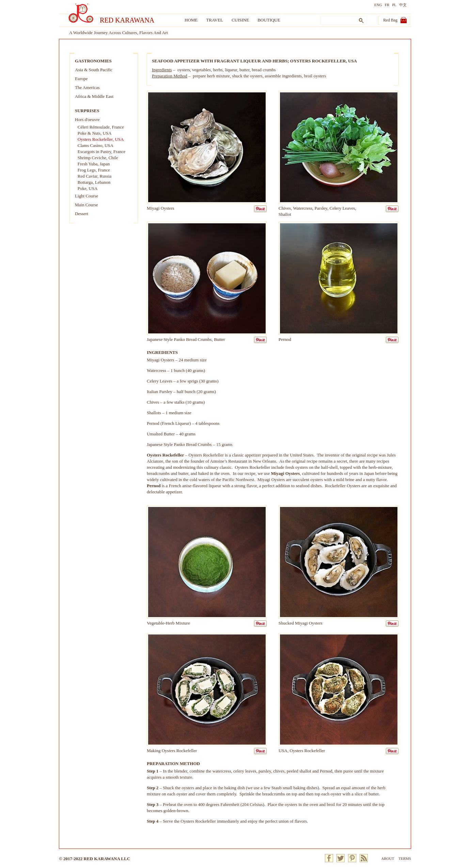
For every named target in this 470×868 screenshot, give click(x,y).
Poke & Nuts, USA (95, 133)
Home (191, 20)
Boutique (269, 20)
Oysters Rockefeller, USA (101, 139)
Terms (405, 858)
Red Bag (390, 20)
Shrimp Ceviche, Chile (98, 158)
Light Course (87, 196)
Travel (215, 20)
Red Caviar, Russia (95, 176)
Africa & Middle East (94, 96)
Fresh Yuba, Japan (94, 164)
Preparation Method (170, 76)
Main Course (87, 205)
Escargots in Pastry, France (101, 152)
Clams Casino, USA (96, 145)
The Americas (87, 87)
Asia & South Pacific (94, 70)
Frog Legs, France (94, 170)
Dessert (82, 214)
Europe (81, 79)
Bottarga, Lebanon (94, 182)
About (388, 858)
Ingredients (162, 70)
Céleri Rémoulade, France (101, 127)
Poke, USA (88, 188)
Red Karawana (127, 20)
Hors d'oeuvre (87, 119)
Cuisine (240, 20)
